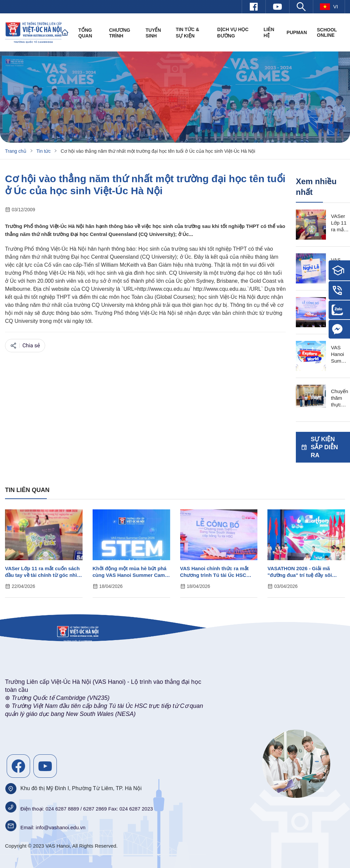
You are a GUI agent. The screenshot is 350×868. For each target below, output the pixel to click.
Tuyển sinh (153, 33)
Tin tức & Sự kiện (188, 33)
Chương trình (120, 33)
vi (329, 7)
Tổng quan (85, 33)
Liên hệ (269, 32)
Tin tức (44, 151)
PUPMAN (297, 32)
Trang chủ (16, 151)
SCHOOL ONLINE (327, 32)
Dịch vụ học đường (233, 33)
